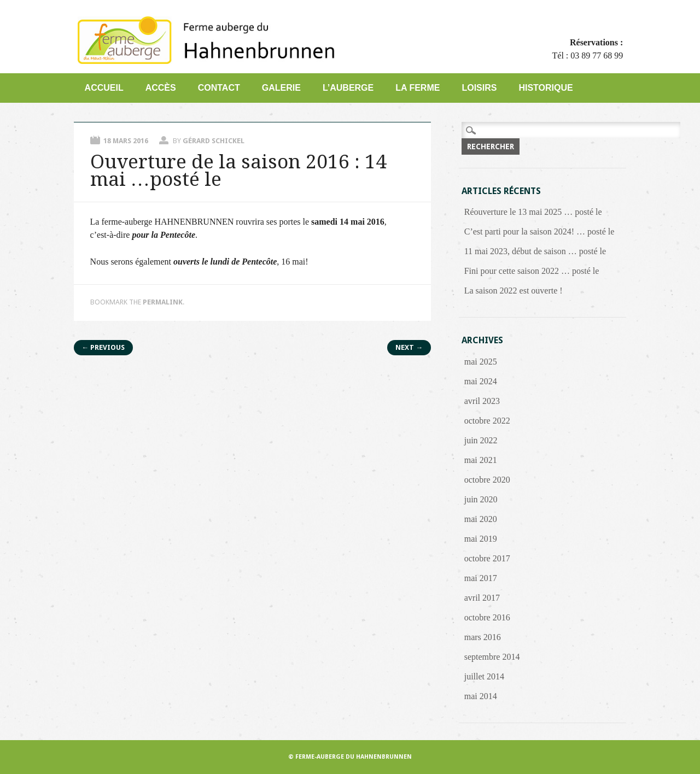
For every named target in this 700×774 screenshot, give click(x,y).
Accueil (104, 88)
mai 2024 (481, 381)
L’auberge (348, 88)
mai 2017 (481, 578)
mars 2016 (483, 637)
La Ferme (418, 88)
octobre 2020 (487, 480)
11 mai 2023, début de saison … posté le (535, 251)
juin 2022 (481, 440)
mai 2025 (481, 362)
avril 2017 (482, 598)
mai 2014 (481, 696)
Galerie (281, 88)
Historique (546, 88)
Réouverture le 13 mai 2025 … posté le (533, 212)
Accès (161, 88)
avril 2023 (482, 401)
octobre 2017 (487, 558)
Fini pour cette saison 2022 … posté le (532, 271)
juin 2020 (481, 499)
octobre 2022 (487, 421)
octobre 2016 (487, 617)
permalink (163, 302)
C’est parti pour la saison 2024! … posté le (539, 231)
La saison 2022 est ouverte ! (514, 291)
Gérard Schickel (214, 141)
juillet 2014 (484, 676)
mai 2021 (481, 460)
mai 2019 (481, 539)
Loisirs (479, 88)
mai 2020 (481, 519)
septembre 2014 (492, 657)
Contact (219, 88)
